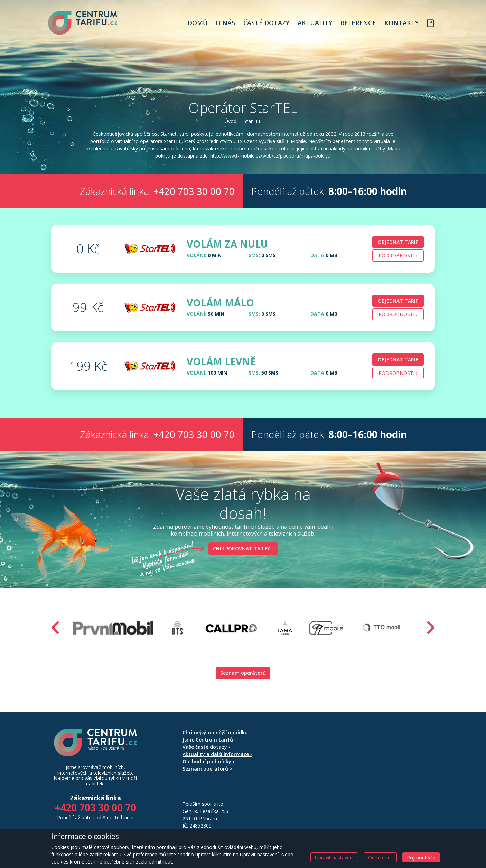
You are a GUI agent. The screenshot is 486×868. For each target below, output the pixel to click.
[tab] (243, 258)
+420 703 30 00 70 (194, 201)
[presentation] (55, 637)
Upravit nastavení (334, 857)
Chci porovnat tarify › (241, 558)
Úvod (231, 124)
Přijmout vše (421, 857)
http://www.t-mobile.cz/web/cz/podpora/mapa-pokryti (248, 165)
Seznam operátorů (243, 682)
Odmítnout (380, 857)
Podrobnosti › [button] (398, 265)
